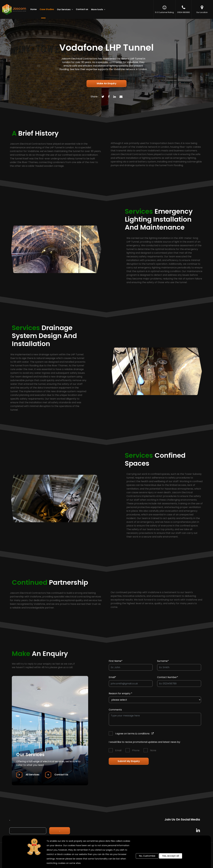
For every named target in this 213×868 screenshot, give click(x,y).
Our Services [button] (64, 9)
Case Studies (47, 9)
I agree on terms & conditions (134, 736)
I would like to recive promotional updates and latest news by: (145, 745)
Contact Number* (168, 680)
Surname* (163, 664)
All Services (28, 778)
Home (34, 9)
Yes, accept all (171, 856)
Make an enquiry (107, 83)
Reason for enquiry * (120, 696)
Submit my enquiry (129, 764)
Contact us (82, 9)
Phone (136, 753)
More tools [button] (97, 9)
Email (118, 753)
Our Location (202, 9)
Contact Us (57, 778)
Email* (112, 680)
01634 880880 (184, 9)
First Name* (116, 664)
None (153, 753)
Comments (115, 713)
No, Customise (147, 856)
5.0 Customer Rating (164, 9)
